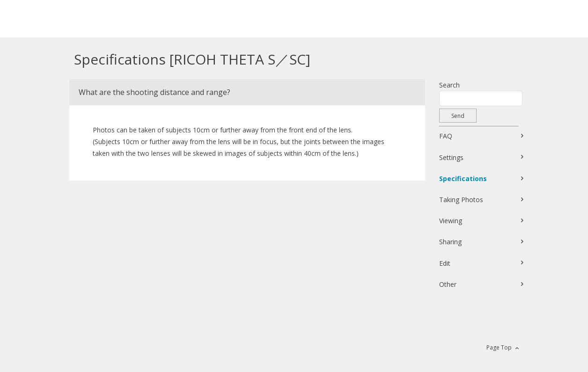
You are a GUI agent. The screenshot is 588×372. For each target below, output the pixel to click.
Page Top (499, 347)
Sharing (450, 242)
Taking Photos (461, 200)
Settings (451, 157)
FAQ (446, 136)
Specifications (463, 179)
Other (448, 284)
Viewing (451, 221)
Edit (445, 263)
